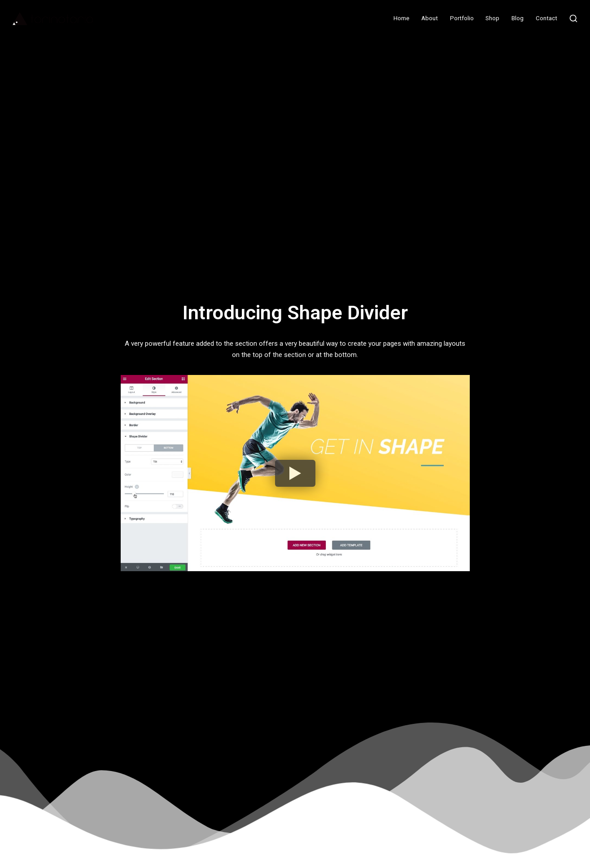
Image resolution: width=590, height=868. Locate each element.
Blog (518, 18)
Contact (546, 18)
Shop (492, 18)
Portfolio (462, 18)
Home (401, 18)
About (430, 18)
